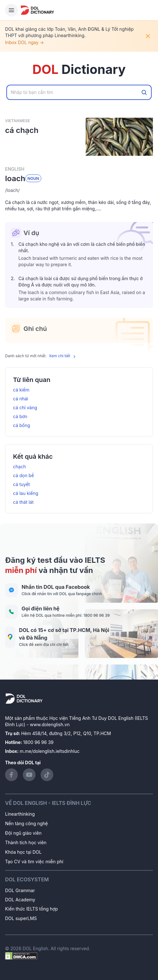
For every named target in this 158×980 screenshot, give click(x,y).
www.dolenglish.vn (50, 724)
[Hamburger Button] (11, 10)
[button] (79, 190)
